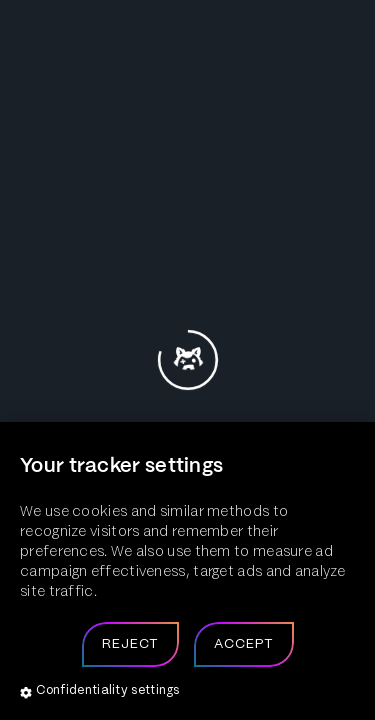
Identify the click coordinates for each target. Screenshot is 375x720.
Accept (244, 644)
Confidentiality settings (100, 692)
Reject (130, 644)
